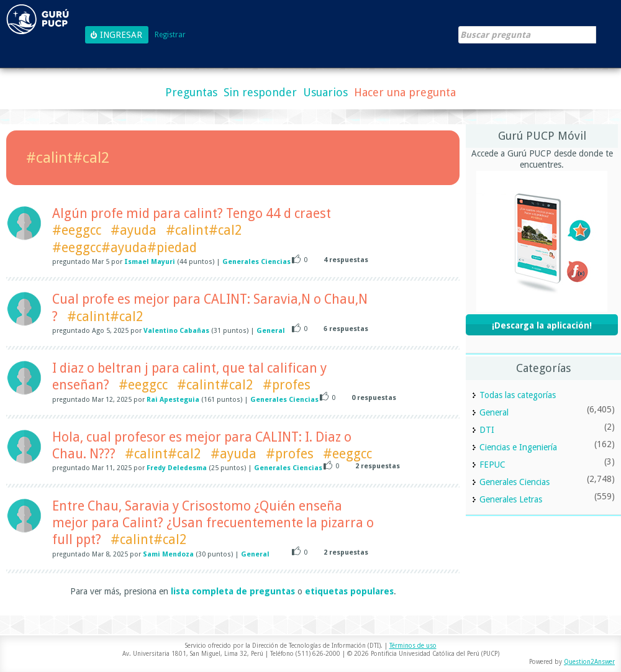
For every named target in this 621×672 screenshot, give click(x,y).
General (271, 331)
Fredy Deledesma (177, 468)
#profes (287, 385)
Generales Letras (511, 499)
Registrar (170, 35)
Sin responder (260, 92)
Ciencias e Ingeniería (518, 447)
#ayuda (134, 230)
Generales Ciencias (256, 262)
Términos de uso (413, 646)
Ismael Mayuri (150, 262)
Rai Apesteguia (173, 400)
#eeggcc (77, 230)
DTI (487, 430)
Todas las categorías (518, 395)
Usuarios (325, 92)
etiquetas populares (349, 591)
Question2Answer (589, 662)
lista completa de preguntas (233, 591)
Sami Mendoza (168, 554)
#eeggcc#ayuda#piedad (125, 247)
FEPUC (492, 465)
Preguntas (191, 92)
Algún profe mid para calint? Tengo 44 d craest (192, 213)
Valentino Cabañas (176, 331)
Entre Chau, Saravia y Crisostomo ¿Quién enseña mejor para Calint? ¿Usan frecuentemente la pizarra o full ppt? (213, 523)
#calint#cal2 (204, 230)
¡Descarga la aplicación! (542, 325)
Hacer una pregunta (405, 92)
